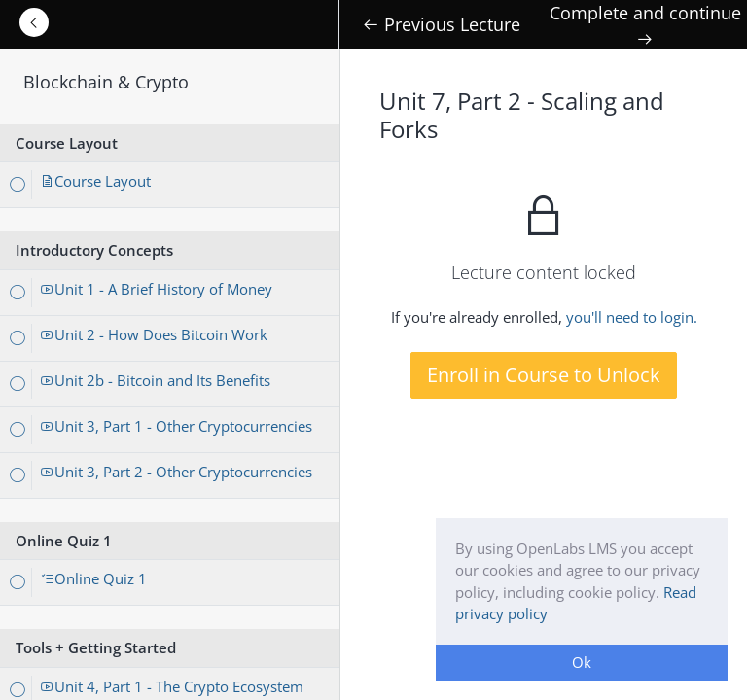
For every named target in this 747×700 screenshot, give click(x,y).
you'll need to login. (632, 317)
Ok (582, 662)
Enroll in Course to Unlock (544, 375)
